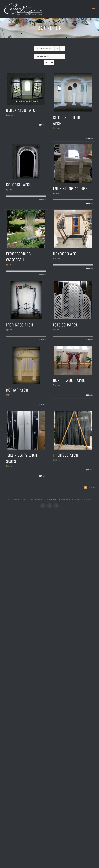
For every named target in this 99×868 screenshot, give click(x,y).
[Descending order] (63, 49)
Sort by (43, 49)
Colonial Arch (19, 185)
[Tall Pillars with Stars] (26, 430)
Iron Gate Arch (20, 325)
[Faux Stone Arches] (73, 164)
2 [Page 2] (89, 487)
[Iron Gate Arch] (26, 300)
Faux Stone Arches (70, 189)
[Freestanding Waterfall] (26, 229)
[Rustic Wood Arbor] (73, 360)
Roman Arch (17, 390)
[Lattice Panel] (73, 300)
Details (44, 125)
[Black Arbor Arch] (26, 89)
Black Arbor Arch (22, 110)
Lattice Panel (65, 325)
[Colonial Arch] (26, 162)
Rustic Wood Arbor (70, 380)
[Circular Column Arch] (73, 93)
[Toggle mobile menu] (94, 8)
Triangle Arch (66, 455)
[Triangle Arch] (73, 430)
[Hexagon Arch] (73, 229)
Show (42, 56)
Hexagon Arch (66, 254)
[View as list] (52, 63)
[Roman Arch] (26, 365)
